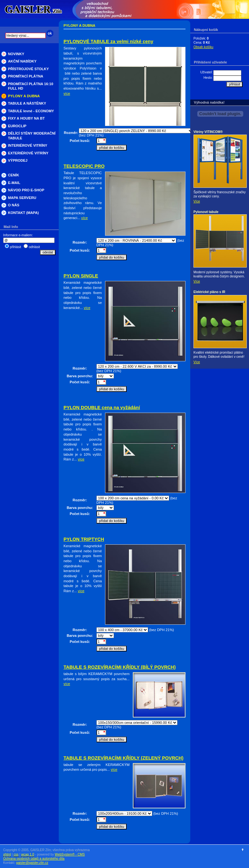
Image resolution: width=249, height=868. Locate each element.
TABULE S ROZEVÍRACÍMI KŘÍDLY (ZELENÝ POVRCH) (124, 758)
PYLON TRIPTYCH (84, 539)
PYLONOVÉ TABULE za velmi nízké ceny (108, 41)
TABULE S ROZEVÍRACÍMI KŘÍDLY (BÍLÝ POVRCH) (120, 667)
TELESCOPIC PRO (84, 166)
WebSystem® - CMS (70, 854)
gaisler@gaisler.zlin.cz (32, 863)
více (67, 93)
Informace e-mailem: (18, 235)
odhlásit (34, 247)
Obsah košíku (203, 47)
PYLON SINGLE (81, 276)
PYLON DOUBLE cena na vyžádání (102, 408)
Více (197, 201)
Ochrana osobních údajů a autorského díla (34, 859)
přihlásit (15, 247)
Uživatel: (206, 72)
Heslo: (208, 78)
